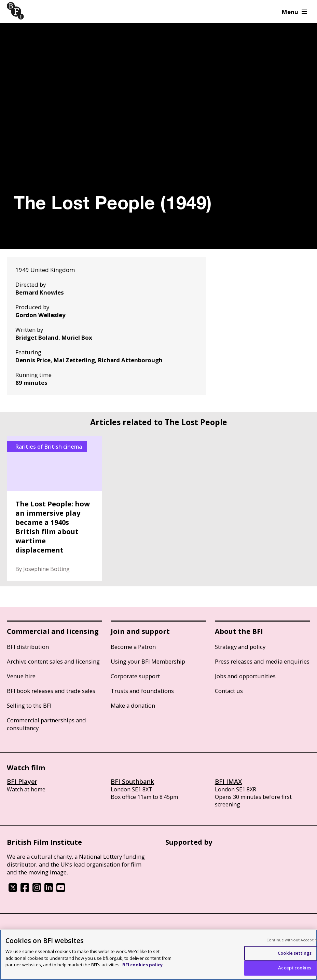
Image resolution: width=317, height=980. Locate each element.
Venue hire (21, 676)
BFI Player (22, 781)
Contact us (229, 691)
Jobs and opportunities (245, 676)
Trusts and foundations (142, 691)
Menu (294, 12)
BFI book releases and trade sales (51, 691)
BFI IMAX (228, 781)
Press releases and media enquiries (262, 661)
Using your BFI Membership (148, 661)
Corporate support (135, 676)
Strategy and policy (240, 647)
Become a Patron (133, 647)
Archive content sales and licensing (53, 661)
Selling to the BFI (29, 705)
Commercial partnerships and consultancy (46, 724)
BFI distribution (28, 647)
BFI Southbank (132, 781)
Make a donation (133, 705)
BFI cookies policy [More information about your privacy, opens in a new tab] (142, 965)
